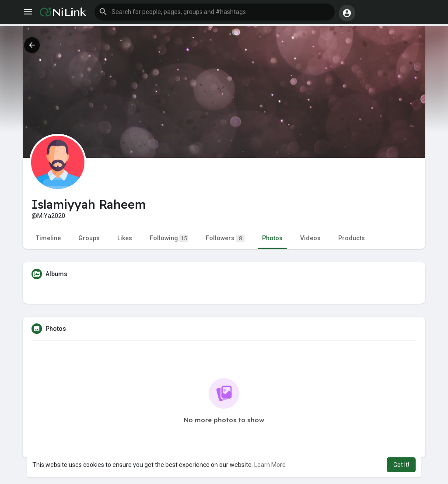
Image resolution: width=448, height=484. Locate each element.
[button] (215, 12)
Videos (310, 238)
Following (169, 238)
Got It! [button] (401, 465)
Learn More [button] (270, 465)
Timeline (48, 238)
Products (352, 238)
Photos (272, 238)
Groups (89, 238)
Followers (225, 238)
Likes (125, 238)
